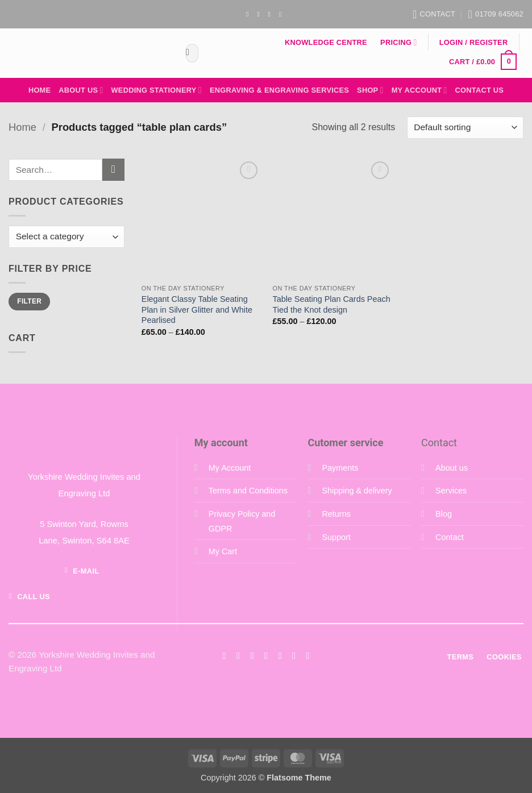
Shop (370, 90)
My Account (419, 90)
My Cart (223, 551)
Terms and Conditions (248, 491)
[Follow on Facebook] (250, 14)
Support (336, 537)
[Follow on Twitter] (252, 655)
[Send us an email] (272, 14)
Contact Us (480, 90)
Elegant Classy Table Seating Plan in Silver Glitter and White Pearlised (197, 310)
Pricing (398, 42)
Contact (450, 537)
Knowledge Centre (326, 42)
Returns (336, 514)
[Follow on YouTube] (282, 14)
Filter (29, 301)
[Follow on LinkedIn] (294, 655)
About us (452, 468)
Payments (340, 468)
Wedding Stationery (157, 90)
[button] (473, 43)
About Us (81, 90)
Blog (444, 514)
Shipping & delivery (357, 491)
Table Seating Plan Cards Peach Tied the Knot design (331, 304)
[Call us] (280, 655)
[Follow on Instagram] (260, 14)
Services (451, 491)
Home (40, 90)
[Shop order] (465, 128)
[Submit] (188, 53)
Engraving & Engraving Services (279, 90)
